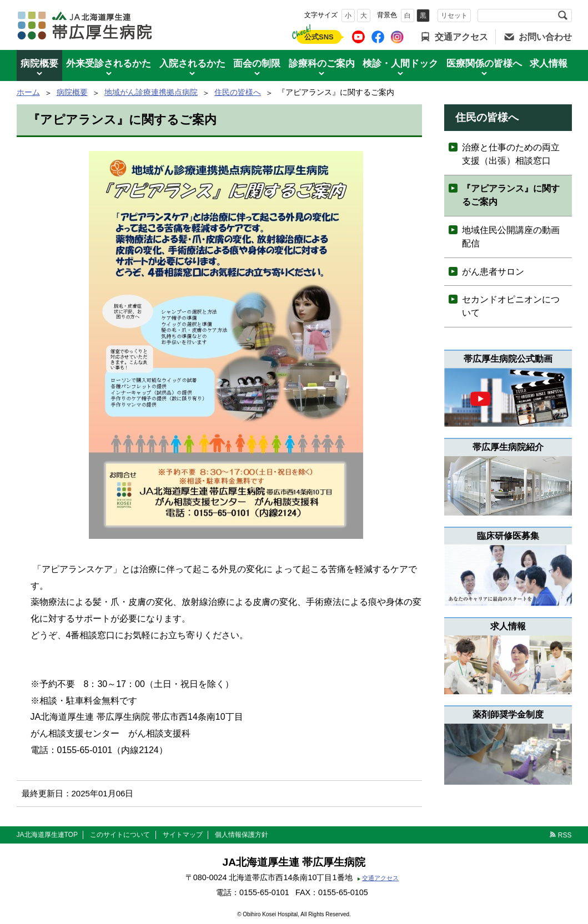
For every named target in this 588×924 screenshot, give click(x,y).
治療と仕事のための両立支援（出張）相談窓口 (511, 154)
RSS (565, 835)
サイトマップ (183, 835)
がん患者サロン (493, 272)
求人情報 (549, 64)
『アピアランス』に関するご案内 (511, 195)
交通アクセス (461, 37)
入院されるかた (192, 64)
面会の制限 (257, 64)
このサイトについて (120, 835)
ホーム (28, 92)
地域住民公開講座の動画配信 (511, 237)
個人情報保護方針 (242, 835)
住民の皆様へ (238, 92)
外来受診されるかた (109, 64)
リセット (454, 16)
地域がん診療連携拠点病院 (151, 92)
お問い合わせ (545, 37)
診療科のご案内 (322, 64)
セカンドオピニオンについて (511, 306)
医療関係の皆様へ (484, 64)
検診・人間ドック (400, 64)
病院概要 (39, 64)
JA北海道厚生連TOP (47, 835)
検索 (563, 16)
